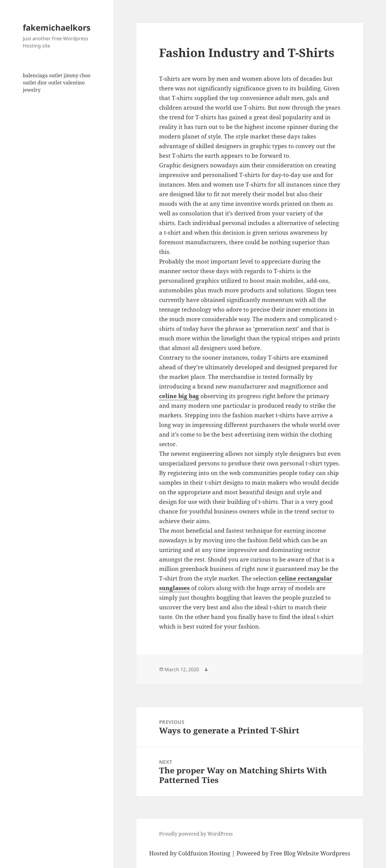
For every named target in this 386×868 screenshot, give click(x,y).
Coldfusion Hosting (204, 853)
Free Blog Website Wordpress (310, 853)
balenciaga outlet (43, 75)
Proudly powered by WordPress (196, 834)
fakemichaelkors (57, 27)
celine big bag (179, 396)
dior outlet (50, 83)
